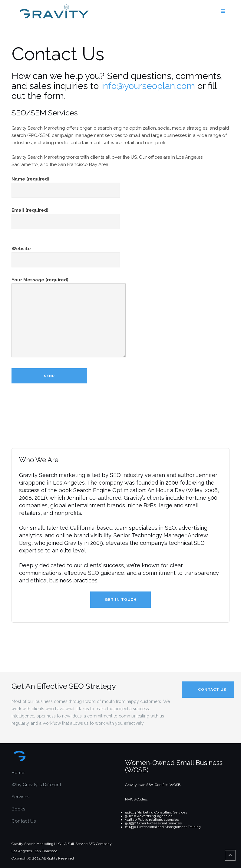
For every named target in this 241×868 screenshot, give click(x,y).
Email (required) (66, 216)
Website (66, 254)
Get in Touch (121, 600)
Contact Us (24, 821)
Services (20, 797)
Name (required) (66, 185)
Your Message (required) (69, 318)
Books (18, 809)
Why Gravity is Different (36, 785)
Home (18, 773)
